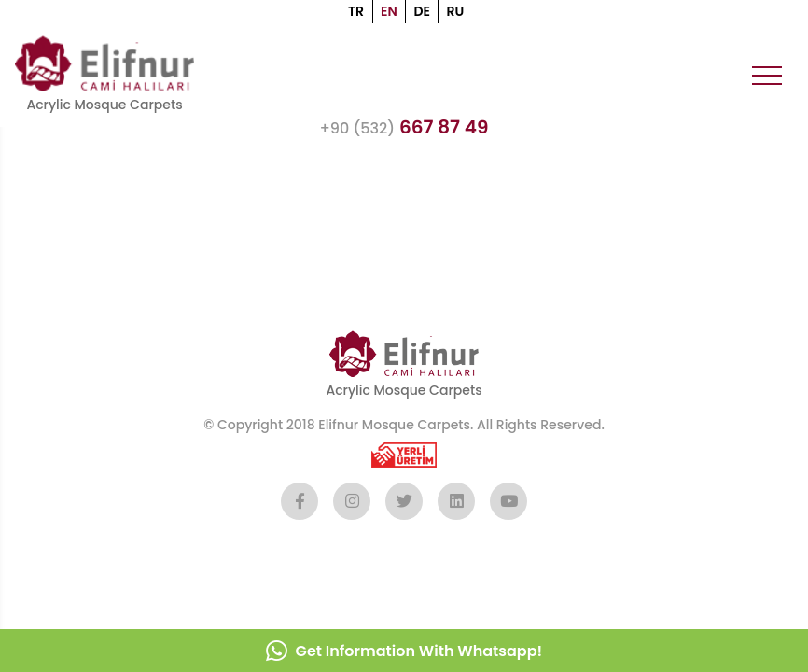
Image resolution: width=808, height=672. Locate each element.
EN (389, 11)
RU (456, 11)
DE (422, 11)
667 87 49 (404, 127)
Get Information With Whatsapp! (404, 651)
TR (356, 11)
